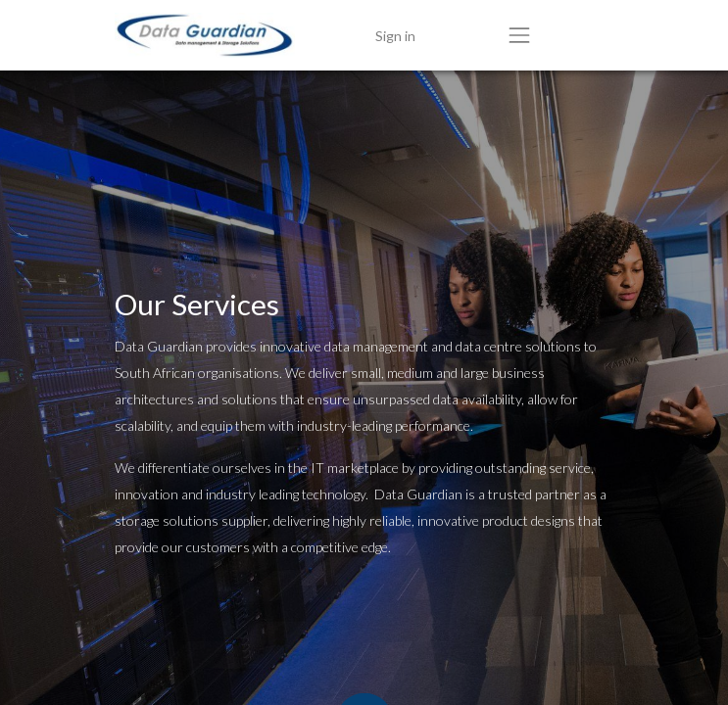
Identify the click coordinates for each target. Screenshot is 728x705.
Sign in (395, 36)
